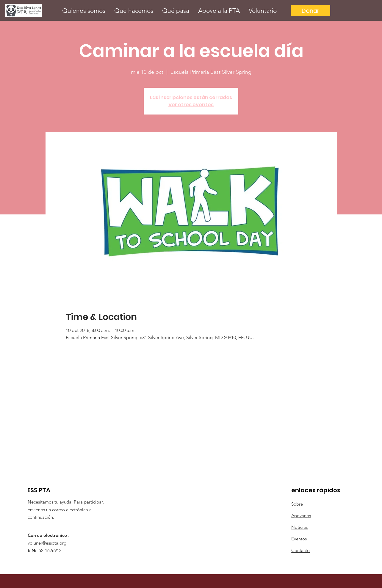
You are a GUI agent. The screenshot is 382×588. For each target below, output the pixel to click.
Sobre (297, 504)
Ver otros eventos (191, 105)
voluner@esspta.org (47, 543)
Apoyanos (301, 516)
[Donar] (310, 11)
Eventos (299, 539)
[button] (84, 11)
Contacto (300, 550)
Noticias (299, 527)
